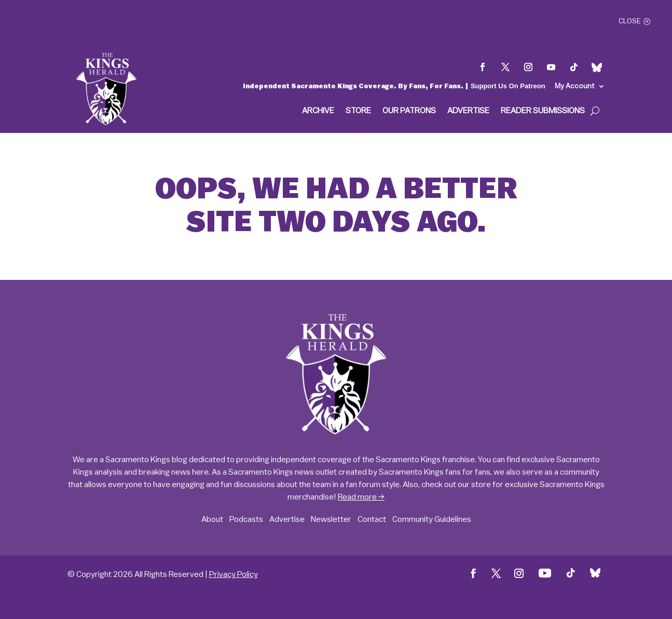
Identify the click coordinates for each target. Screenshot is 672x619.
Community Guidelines (432, 519)
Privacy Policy (234, 574)
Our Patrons (409, 111)
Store (358, 111)
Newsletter (331, 519)
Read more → (361, 497)
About (212, 519)
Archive (318, 111)
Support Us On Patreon (508, 86)
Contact (372, 519)
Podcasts (246, 519)
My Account (575, 86)
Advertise (468, 111)
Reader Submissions (543, 111)
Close (630, 21)
